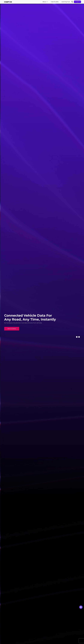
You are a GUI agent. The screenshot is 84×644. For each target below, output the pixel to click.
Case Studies (55, 2)
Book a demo (12, 329)
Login (77, 2)
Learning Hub (66, 2)
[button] (45, 2)
